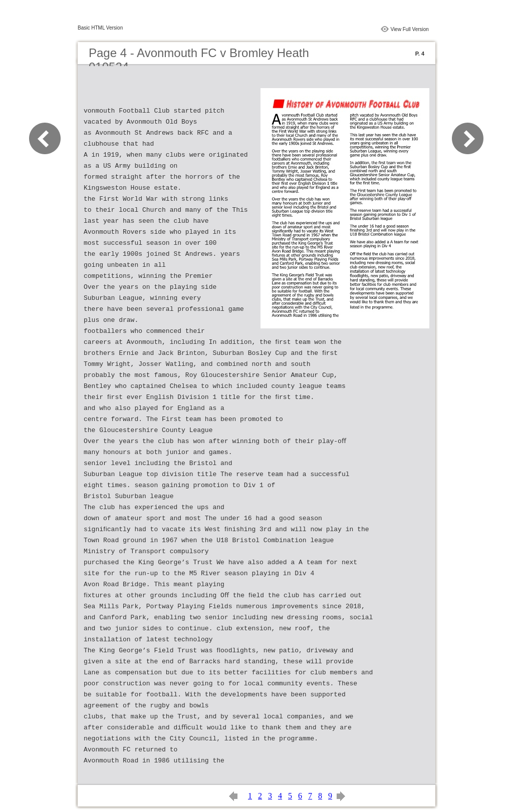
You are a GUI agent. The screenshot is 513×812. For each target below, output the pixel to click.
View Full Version (410, 29)
